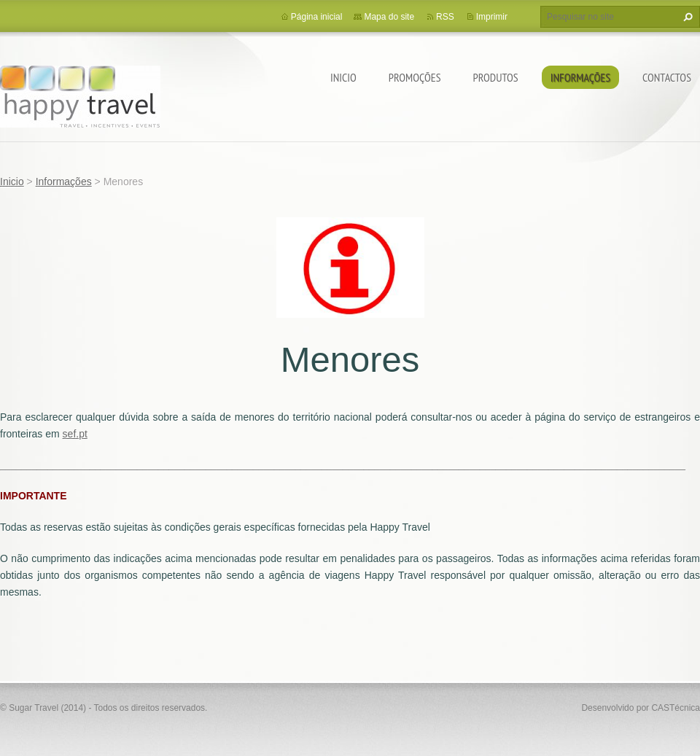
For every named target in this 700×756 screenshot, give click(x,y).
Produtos (496, 77)
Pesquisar (686, 17)
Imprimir (492, 17)
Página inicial (317, 17)
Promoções (415, 77)
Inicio (343, 77)
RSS (445, 17)
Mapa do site (389, 17)
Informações (580, 77)
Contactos (667, 77)
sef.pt (75, 434)
